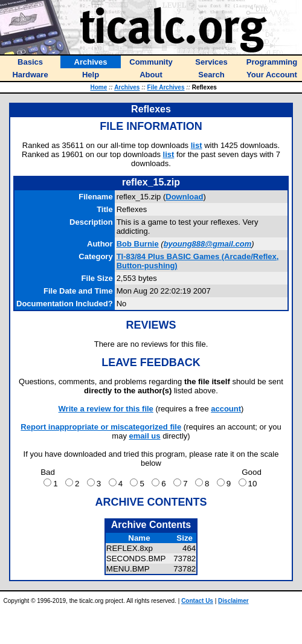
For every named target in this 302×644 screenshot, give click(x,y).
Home (98, 87)
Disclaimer (233, 601)
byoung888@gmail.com (208, 244)
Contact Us (197, 601)
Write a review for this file (106, 409)
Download (184, 197)
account (226, 409)
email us (145, 436)
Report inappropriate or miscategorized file (101, 427)
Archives (127, 87)
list (197, 145)
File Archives (166, 87)
